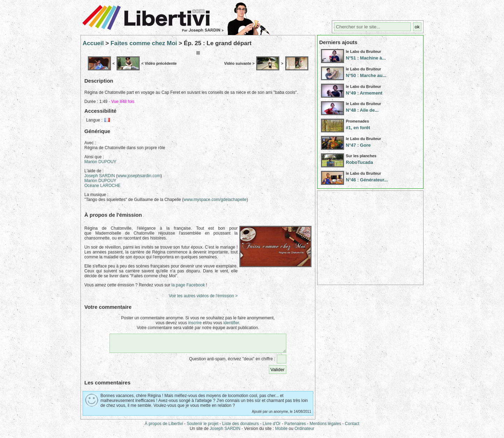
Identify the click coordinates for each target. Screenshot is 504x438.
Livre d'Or (272, 427)
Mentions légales (325, 427)
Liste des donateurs (241, 427)
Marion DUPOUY (100, 162)
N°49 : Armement (364, 93)
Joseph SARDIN (100, 176)
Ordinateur (304, 432)
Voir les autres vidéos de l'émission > (203, 296)
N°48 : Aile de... (362, 110)
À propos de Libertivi (164, 427)
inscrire (195, 323)
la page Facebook (188, 285)
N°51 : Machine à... (366, 58)
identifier (231, 323)
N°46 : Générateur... (367, 180)
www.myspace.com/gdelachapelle (215, 200)
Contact (352, 427)
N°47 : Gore (358, 145)
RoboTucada (359, 162)
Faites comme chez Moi (144, 43)
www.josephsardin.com (139, 176)
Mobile (281, 432)
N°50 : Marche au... (366, 75)
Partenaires (295, 427)
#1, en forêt (358, 128)
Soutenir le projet (202, 427)
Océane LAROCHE (102, 186)
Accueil (93, 43)
